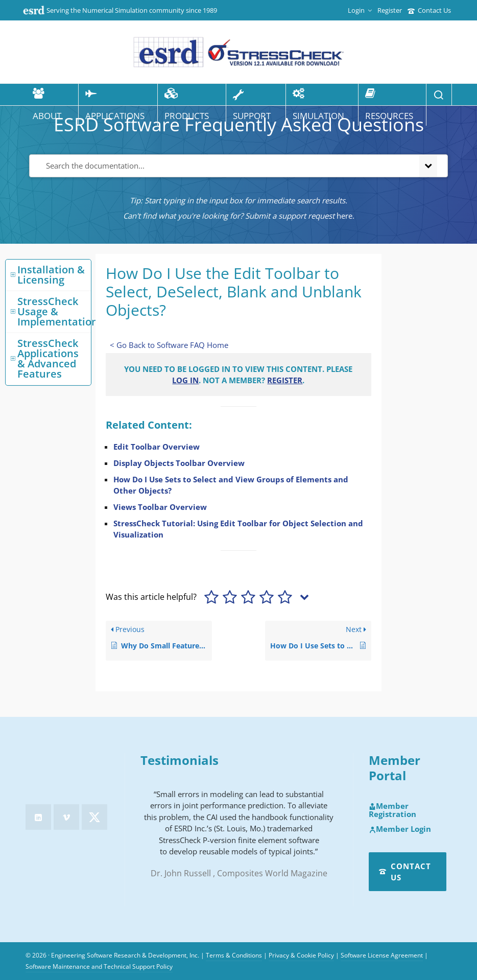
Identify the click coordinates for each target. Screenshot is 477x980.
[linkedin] (38, 817)
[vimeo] (66, 817)
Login (360, 10)
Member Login (400, 829)
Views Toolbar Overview (160, 507)
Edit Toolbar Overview (157, 447)
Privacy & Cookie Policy (301, 955)
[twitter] (94, 817)
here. (345, 216)
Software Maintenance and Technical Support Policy (99, 966)
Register (390, 10)
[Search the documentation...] (222, 166)
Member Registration (392, 810)
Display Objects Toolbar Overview (179, 463)
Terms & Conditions (234, 955)
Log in (185, 380)
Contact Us (429, 10)
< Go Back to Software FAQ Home (169, 345)
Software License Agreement (382, 955)
